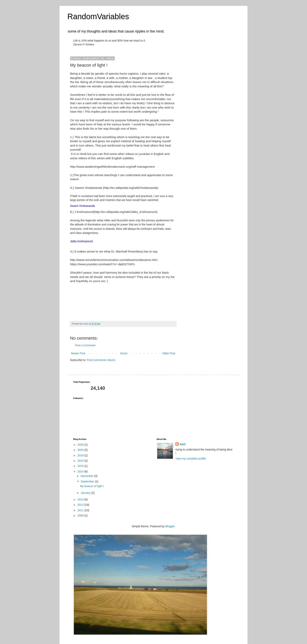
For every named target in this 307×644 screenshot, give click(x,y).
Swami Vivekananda (83, 206)
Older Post (169, 353)
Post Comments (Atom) (101, 360)
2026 (81, 445)
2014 (81, 471)
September (88, 481)
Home (124, 353)
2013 (81, 499)
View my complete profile (191, 459)
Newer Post (78, 353)
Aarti (182, 444)
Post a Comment (85, 345)
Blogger (170, 526)
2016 (81, 461)
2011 (81, 510)
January (86, 493)
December (87, 476)
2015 (81, 466)
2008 (81, 516)
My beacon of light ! (92, 486)
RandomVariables (98, 16)
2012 (81, 505)
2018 (81, 455)
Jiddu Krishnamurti (81, 241)
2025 (81, 450)
